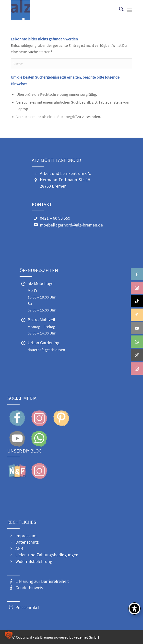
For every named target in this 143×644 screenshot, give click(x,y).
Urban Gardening (43, 343)
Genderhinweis (29, 588)
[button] (9, 635)
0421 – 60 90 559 (55, 218)
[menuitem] (119, 10)
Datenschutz (27, 542)
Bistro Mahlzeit (42, 320)
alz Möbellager (41, 283)
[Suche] (119, 10)
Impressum (26, 536)
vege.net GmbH (86, 637)
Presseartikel (27, 607)
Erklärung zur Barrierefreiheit (42, 581)
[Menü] (130, 10)
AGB (19, 548)
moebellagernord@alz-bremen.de (71, 225)
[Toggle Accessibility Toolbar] (134, 608)
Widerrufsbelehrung (34, 561)
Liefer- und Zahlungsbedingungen (47, 555)
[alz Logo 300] (59, 10)
